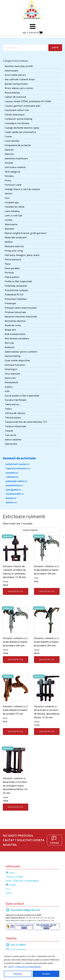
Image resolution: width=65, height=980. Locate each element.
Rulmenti (10, 347)
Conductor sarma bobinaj (18, 119)
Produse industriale (15, 312)
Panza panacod (13, 259)
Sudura (9, 387)
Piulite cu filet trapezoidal (18, 281)
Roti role (9, 343)
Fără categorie (12, 172)
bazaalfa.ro (12, 473)
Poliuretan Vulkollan (16, 299)
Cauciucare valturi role (17, 110)
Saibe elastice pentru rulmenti (21, 352)
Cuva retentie (12, 141)
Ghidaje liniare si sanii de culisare (22, 189)
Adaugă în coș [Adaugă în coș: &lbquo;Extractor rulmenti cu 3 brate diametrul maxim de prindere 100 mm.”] (47, 591)
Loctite (8, 220)
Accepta (46, 974)
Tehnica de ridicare (15, 413)
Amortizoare (11, 71)
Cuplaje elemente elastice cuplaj (22, 128)
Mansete (9, 229)
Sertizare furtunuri (15, 365)
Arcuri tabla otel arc (15, 75)
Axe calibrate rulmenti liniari (20, 79)
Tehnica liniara (13, 418)
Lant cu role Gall (13, 215)
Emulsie (9, 163)
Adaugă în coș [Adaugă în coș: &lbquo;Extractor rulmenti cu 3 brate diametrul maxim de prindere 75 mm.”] (16, 731)
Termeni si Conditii (14, 877)
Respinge (18, 974)
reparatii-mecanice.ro (18, 468)
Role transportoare (15, 334)
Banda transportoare (16, 84)
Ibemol (8, 194)
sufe (7, 391)
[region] (32, 965)
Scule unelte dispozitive (17, 360)
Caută (55, 48)
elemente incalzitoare (16, 158)
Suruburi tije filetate (15, 400)
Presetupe (10, 303)
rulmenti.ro (12, 477)
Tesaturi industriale (15, 426)
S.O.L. (8, 889)
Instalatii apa (12, 202)
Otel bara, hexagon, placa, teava (22, 255)
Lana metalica (12, 211)
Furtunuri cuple (13, 185)
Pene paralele (12, 268)
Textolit (9, 431)
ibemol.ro (11, 498)
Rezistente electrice (15, 321)
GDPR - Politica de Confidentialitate (24, 967)
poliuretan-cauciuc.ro (18, 464)
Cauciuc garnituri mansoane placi (23, 106)
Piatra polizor (12, 277)
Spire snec (10, 378)
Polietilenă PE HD (14, 295)
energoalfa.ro (13, 490)
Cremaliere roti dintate (17, 123)
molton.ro (11, 502)
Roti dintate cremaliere (17, 338)
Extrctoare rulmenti (15, 167)
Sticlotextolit (11, 382)
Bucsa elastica (12, 93)
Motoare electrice (14, 246)
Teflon (8, 409)
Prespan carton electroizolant (21, 308)
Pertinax (9, 273)
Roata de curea (13, 325)
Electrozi (9, 154)
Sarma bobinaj (13, 356)
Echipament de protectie (18, 145)
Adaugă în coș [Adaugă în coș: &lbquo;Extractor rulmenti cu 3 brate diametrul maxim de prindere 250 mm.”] (47, 660)
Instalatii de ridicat (15, 207)
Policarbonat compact (16, 290)
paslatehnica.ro (14, 485)
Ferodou (9, 176)
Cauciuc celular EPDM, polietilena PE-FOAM (28, 101)
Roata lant (10, 330)
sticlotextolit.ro (15, 494)
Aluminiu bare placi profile (19, 66)
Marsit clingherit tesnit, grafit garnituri (26, 233)
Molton (9, 242)
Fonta (8, 180)
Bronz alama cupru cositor (19, 88)
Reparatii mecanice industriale (21, 317)
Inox (7, 198)
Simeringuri (11, 369)
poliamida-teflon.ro (16, 481)
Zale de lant (11, 444)
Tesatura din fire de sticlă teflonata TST (26, 422)
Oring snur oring (14, 251)
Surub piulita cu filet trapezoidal (22, 396)
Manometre (11, 224)
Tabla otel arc (12, 404)
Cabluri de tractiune (15, 97)
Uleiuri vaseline (13, 440)
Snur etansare (12, 374)
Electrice (9, 150)
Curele (8, 137)
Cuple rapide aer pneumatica (20, 132)
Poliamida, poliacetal (16, 286)
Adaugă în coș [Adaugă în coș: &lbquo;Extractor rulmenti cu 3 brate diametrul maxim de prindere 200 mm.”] (16, 660)
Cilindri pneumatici (15, 115)
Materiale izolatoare (16, 237)
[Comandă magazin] (41, 530)
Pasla (8, 264)
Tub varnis (11, 435)
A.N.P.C (9, 893)
